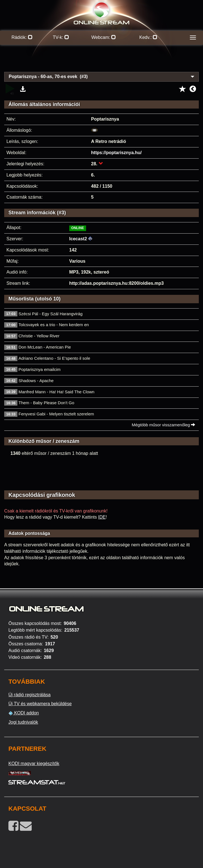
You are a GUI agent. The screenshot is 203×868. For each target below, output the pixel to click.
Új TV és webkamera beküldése (40, 704)
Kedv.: (148, 37)
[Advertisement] (101, 62)
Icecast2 (78, 239)
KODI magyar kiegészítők (34, 764)
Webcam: (104, 37)
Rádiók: (22, 37)
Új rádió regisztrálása (29, 695)
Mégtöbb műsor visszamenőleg (164, 425)
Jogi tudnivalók (23, 722)
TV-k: (61, 37)
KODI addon (24, 713)
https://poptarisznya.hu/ (116, 153)
